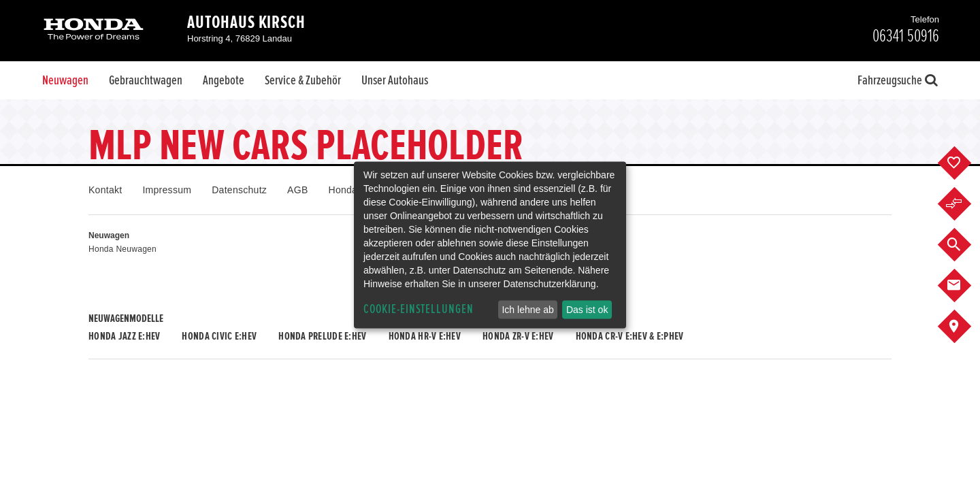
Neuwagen (65, 80)
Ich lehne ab (527, 310)
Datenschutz (239, 190)
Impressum (167, 190)
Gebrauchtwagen (146, 80)
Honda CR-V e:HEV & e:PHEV (630, 336)
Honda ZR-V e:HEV (518, 336)
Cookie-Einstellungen (419, 309)
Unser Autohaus (395, 80)
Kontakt (105, 190)
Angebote (224, 80)
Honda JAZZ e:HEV (124, 336)
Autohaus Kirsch (246, 22)
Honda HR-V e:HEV (425, 336)
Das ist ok (587, 310)
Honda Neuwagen (122, 249)
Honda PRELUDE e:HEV (322, 336)
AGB (297, 190)
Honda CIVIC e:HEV (219, 336)
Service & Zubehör (303, 80)
